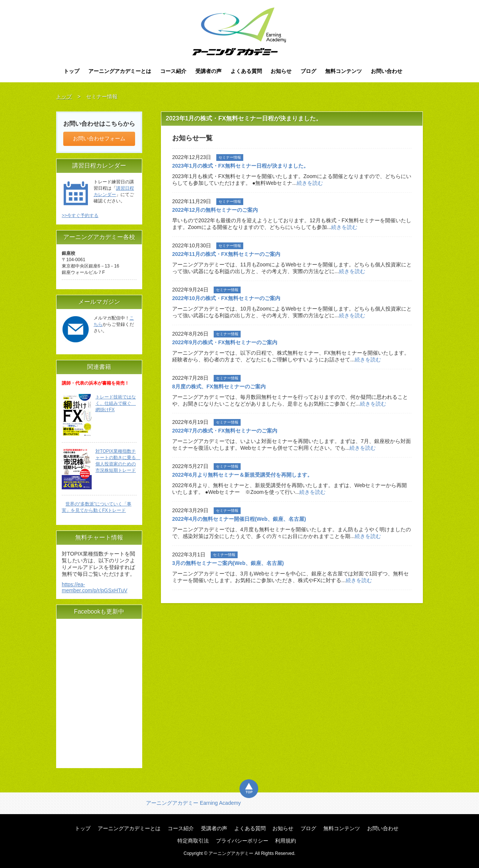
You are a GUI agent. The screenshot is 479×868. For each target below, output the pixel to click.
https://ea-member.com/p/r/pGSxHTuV (94, 587)
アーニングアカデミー (240, 31)
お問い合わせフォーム (99, 138)
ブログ (308, 71)
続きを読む (310, 183)
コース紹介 (173, 71)
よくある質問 (246, 71)
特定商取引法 (193, 841)
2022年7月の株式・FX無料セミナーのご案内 (227, 431)
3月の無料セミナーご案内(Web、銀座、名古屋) (228, 563)
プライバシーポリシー (242, 841)
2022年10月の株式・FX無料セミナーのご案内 (226, 298)
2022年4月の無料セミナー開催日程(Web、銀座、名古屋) (239, 519)
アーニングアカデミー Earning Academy (193, 803)
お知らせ (281, 71)
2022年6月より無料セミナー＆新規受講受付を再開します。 (242, 475)
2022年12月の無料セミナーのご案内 (215, 210)
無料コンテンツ (344, 71)
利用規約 (286, 841)
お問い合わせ (387, 71)
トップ (71, 71)
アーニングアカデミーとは (120, 71)
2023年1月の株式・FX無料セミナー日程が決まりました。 (240, 166)
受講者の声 (208, 71)
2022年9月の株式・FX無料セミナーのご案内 (225, 342)
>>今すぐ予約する (80, 216)
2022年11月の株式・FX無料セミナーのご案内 (226, 254)
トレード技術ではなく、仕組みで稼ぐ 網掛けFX (116, 403)
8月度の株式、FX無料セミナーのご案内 (219, 386)
